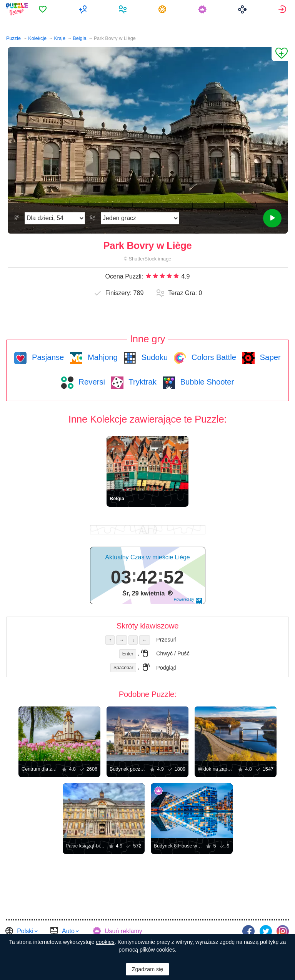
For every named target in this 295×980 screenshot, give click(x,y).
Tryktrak (142, 382)
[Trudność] (55, 218)
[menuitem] (46, 9)
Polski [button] (25, 931)
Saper (269, 357)
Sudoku (153, 357)
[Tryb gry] (140, 218)
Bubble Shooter (206, 382)
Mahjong (101, 357)
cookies (105, 942)
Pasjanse (47, 357)
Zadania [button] (165, 9)
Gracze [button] (125, 9)
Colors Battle (213, 357)
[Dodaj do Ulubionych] (280, 54)
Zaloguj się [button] (283, 9)
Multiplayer (86, 9)
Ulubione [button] (46, 9)
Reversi (91, 382)
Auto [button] (68, 931)
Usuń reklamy (123, 931)
